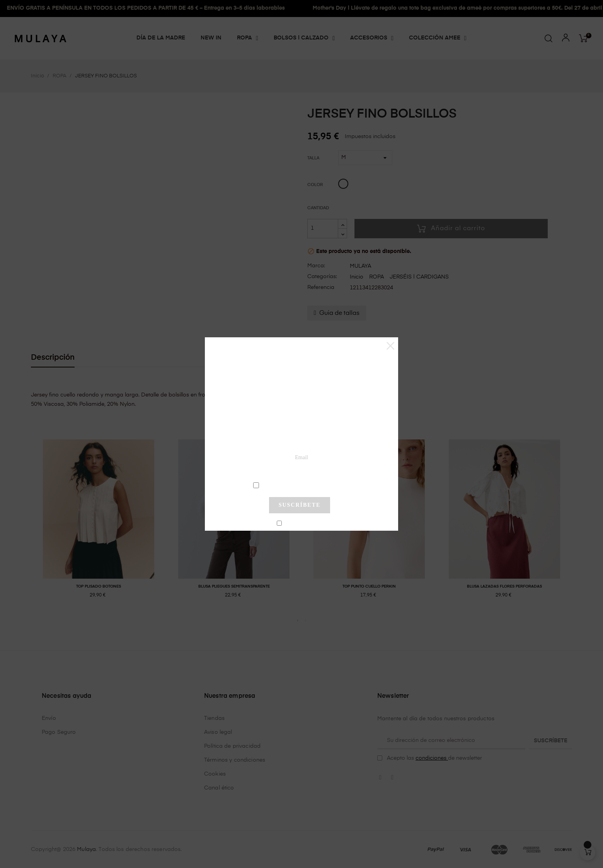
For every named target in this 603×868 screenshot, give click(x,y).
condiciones (301, 485)
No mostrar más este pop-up (303, 523)
